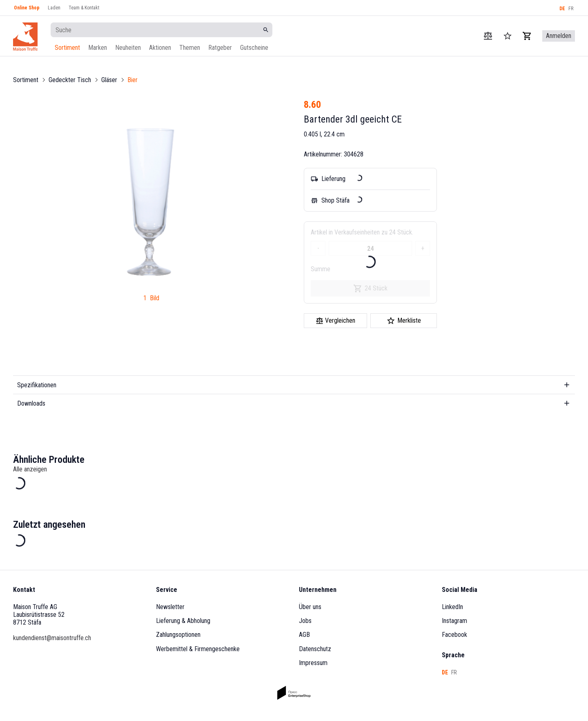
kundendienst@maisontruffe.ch (52, 638)
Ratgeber (220, 48)
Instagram (454, 621)
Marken (98, 48)
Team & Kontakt (84, 8)
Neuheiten (128, 48)
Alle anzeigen (30, 469)
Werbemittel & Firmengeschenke (198, 649)
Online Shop (27, 8)
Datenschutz (315, 649)
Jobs (305, 621)
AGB (304, 635)
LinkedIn (452, 607)
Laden (54, 8)
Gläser (109, 80)
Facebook (454, 635)
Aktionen (160, 48)
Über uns (310, 607)
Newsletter (170, 607)
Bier (133, 80)
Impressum (313, 663)
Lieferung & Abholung (183, 621)
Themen (190, 48)
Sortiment (67, 48)
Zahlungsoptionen (178, 635)
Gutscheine (254, 48)
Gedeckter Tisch (70, 80)
